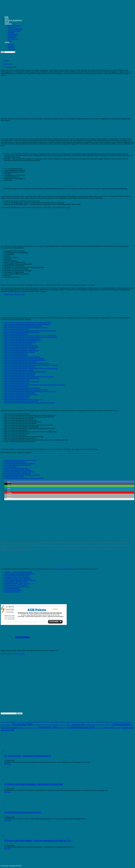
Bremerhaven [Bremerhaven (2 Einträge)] (9, 725)
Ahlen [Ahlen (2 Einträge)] (7, 722)
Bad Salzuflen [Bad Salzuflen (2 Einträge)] (62, 722)
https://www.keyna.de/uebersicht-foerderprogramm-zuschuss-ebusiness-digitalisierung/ (30, 403)
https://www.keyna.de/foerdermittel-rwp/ (16, 386)
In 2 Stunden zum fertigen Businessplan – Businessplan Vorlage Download (34, 784)
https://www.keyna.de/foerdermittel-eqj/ (16, 334)
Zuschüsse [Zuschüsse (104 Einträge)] (7, 730)
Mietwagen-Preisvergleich (12, 592)
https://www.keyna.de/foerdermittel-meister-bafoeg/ (19, 375)
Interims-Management (14, 31)
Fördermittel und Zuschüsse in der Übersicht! (18, 473)
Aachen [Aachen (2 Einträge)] (3, 722)
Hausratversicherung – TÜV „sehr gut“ (16, 585)
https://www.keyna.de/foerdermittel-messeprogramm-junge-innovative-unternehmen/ (29, 377)
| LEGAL (7, 42)
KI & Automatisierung (15, 26)
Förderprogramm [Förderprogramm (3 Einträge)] (63, 728)
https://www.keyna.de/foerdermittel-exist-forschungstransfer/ (22, 339)
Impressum (11, 47)
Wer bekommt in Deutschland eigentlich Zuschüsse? (20, 463)
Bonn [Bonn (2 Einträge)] (112, 722)
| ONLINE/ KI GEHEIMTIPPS (13, 20)
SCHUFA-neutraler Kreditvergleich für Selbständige (20, 574)
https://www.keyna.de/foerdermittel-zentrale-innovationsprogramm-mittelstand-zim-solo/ (30, 391)
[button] (8, 482)
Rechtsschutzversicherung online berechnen (17, 587)
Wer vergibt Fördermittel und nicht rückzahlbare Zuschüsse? (22, 475)
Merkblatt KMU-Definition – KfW (15, 294)
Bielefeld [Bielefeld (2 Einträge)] (98, 722)
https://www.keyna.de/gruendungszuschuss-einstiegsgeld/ (21, 401)
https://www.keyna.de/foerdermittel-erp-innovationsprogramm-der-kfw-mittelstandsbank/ (30, 336)
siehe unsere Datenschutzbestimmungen (63, 569)
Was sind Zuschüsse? (11, 467)
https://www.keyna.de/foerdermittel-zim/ (16, 398)
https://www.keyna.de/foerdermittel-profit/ (17, 383)
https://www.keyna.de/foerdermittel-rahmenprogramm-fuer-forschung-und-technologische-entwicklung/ (35, 385)
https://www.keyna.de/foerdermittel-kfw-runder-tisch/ (20, 367)
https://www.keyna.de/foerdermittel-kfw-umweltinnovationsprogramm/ (25, 372)
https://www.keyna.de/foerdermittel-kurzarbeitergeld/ (20, 373)
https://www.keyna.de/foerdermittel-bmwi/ (17, 329)
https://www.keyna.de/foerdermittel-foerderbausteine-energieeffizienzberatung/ (27, 324)
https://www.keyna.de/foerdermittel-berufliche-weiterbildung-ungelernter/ (26, 327)
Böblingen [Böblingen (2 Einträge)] (56, 725)
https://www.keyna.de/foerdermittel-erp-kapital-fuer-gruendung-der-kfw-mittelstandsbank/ (31, 337)
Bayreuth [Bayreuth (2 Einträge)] (73, 722)
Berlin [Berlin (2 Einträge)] (93, 722)
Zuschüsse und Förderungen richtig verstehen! (18, 470)
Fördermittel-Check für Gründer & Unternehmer (23, 812)
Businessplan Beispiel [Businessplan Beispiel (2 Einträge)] (38, 725)
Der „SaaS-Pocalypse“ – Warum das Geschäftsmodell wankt (28, 756)
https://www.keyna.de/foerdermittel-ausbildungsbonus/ (20, 342)
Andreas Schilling (22, 637)
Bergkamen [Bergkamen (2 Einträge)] (88, 722)
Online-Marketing (13, 34)
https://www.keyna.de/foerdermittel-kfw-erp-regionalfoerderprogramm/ (25, 360)
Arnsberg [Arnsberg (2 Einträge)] (22, 722)
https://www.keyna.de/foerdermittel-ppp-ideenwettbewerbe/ (22, 381)
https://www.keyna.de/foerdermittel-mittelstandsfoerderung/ (22, 378)
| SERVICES (8, 24)
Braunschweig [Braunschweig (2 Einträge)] (128, 722)
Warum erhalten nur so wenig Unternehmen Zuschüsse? (21, 460)
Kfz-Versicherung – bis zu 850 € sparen (16, 582)
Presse (10, 41)
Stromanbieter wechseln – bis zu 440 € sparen (18, 579)
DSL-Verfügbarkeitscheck (12, 588)
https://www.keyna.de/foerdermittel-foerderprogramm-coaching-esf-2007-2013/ (28, 322)
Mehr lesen (8, 764)
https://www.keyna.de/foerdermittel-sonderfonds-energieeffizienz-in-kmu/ (26, 390)
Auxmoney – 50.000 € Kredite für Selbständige (18, 572)
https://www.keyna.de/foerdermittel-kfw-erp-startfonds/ (20, 362)
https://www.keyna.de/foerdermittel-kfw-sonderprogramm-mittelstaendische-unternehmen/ (31, 368)
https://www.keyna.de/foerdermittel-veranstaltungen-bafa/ (21, 395)
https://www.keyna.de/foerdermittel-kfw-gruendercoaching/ (22, 347)
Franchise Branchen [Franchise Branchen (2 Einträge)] (27, 728)
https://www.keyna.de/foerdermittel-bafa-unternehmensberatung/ (23, 326)
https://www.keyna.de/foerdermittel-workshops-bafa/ (20, 393)
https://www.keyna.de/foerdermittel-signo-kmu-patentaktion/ (22, 388)
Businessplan (12, 37)
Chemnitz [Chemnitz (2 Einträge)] (69, 725)
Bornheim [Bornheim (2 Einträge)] (117, 722)
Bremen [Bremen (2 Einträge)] (3, 725)
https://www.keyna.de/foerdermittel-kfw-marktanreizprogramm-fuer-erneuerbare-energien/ (31, 365)
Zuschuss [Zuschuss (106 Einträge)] (128, 727)
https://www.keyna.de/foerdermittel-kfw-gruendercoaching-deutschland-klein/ (27, 363)
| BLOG (7, 19)
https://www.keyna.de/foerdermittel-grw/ (16, 355)
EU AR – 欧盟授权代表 (15, 29)
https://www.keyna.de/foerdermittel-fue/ (16, 354)
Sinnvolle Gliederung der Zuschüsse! (15, 462)
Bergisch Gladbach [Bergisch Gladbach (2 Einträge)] (81, 722)
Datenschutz (12, 49)
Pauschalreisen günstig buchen (13, 590)
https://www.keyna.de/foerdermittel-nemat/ (17, 380)
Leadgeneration (13, 36)
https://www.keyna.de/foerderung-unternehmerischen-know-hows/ (24, 399)
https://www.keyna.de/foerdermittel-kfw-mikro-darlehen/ (21, 345)
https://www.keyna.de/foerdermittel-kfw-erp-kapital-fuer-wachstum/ (24, 359)
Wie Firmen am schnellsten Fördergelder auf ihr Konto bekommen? (24, 478)
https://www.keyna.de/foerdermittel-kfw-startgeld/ (19, 370)
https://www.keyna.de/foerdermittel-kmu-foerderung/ (20, 352)
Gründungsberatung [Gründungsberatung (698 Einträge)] (81, 727)
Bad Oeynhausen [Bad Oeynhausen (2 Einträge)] (54, 722)
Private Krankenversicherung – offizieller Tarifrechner (20, 580)
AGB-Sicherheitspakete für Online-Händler (17, 575)
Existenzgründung (13, 39)
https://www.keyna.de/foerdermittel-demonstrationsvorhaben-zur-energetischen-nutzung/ (30, 331)
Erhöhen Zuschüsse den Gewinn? (14, 477)
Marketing (11, 32)
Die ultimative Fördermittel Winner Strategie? (18, 465)
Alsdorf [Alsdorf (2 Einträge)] (12, 722)
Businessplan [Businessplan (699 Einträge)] (22, 724)
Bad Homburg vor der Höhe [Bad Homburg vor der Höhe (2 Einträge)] (36, 722)
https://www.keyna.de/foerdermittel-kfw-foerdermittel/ (20, 349)
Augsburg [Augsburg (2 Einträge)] (27, 722)
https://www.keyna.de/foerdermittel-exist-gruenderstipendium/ (23, 340)
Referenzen (11, 46)
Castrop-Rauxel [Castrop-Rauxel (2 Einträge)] (62, 725)
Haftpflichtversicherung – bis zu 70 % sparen (17, 583)
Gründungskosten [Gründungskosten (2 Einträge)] (99, 728)
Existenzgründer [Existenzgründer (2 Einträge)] (108, 725)
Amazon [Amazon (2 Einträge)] (16, 722)
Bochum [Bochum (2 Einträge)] (108, 722)
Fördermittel (12, 27)
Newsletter (11, 44)
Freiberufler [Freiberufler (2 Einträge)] (35, 728)
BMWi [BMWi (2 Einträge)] (103, 722)
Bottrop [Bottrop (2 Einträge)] (122, 722)
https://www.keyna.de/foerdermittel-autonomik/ (18, 344)
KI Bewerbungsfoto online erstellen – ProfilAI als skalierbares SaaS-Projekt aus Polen (38, 841)
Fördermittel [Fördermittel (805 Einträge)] (48, 727)
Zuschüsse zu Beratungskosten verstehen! (16, 468)
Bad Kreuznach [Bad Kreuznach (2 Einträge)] (46, 722)
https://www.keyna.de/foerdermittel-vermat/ (17, 396)
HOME (6, 17)
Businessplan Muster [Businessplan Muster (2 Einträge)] (48, 725)
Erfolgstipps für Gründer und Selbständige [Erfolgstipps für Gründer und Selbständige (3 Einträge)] (94, 725)
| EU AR (7, 22)
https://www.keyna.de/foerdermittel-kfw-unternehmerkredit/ (22, 350)
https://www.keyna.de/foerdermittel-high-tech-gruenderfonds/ (22, 357)
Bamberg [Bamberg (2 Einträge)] (68, 722)
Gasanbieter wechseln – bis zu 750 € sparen (17, 577)
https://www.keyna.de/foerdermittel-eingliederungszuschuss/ (22, 332)
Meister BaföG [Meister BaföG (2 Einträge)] (118, 728)
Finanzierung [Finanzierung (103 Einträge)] (15, 727)
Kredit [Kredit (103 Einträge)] (109, 727)
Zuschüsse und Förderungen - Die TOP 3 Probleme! (19, 472)
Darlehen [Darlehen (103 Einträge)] (78, 724)
